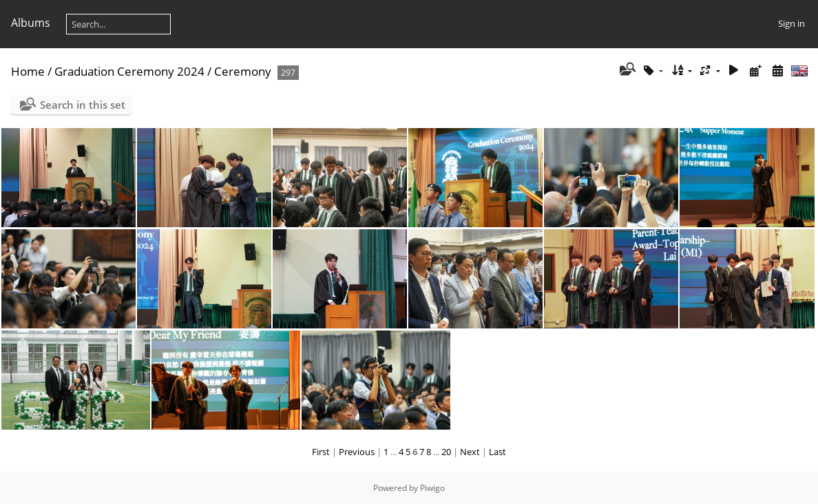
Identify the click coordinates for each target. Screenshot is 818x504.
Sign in (791, 23)
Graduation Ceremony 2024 (129, 71)
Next (470, 452)
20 (446, 452)
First (321, 452)
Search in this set (83, 105)
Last (497, 452)
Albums (31, 23)
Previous (357, 452)
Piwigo (432, 488)
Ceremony (243, 71)
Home (28, 71)
